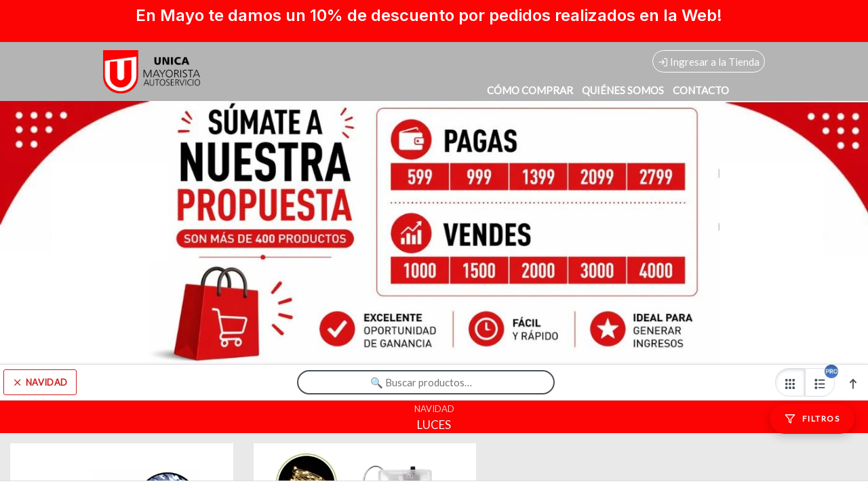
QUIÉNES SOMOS (623, 90)
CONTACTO (701, 90)
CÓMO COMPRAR (530, 90)
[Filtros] (812, 419)
